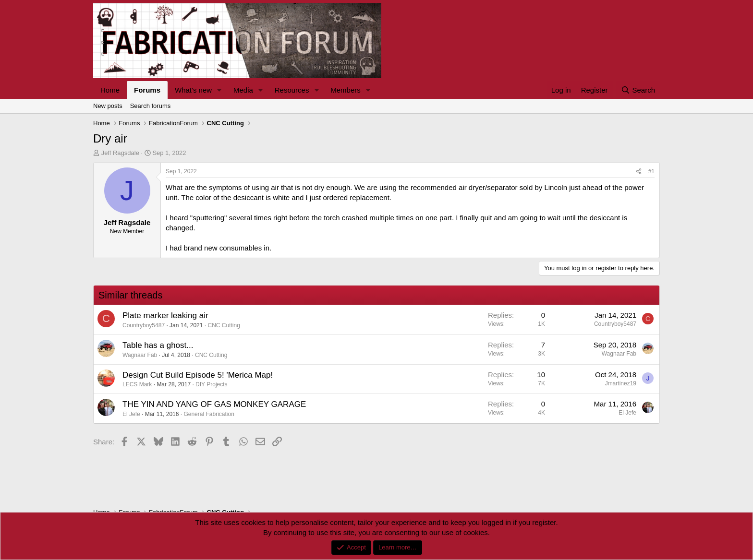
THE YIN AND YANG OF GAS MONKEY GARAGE (214, 404)
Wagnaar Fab (140, 355)
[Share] (639, 172)
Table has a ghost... (158, 345)
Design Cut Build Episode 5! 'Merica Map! (198, 375)
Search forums (151, 106)
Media (243, 90)
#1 (651, 171)
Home (110, 90)
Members (346, 90)
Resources (292, 90)
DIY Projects (211, 384)
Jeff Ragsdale (120, 153)
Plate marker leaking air (165, 316)
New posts (108, 106)
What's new (193, 90)
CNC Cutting (224, 325)
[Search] (638, 90)
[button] (219, 90)
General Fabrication (209, 414)
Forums (147, 90)
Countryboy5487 (144, 325)
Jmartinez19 (621, 383)
